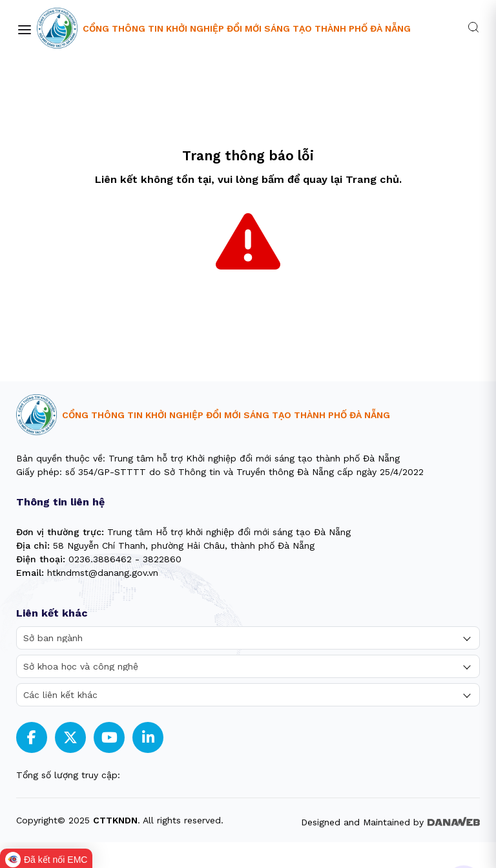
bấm (273, 179)
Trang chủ (372, 179)
